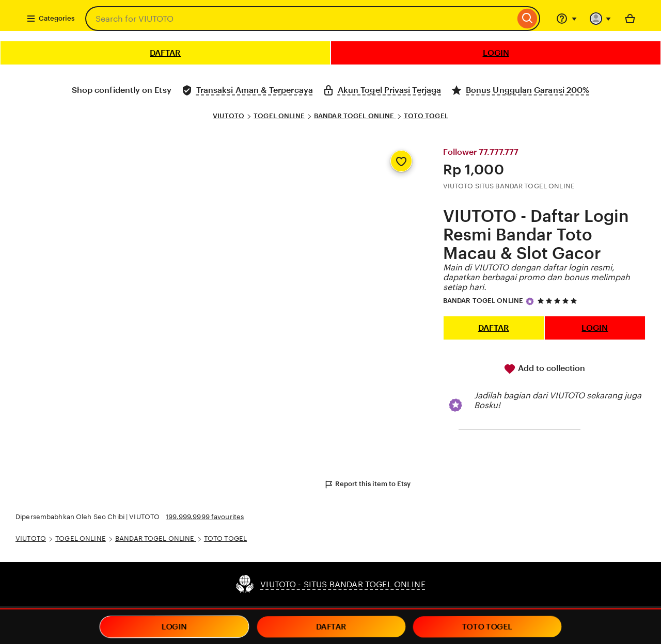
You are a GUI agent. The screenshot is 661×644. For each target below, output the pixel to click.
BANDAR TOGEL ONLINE (355, 116)
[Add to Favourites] (401, 161)
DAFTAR (165, 53)
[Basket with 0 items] (630, 19)
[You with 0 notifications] (601, 19)
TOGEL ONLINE (279, 116)
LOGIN (496, 53)
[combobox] (300, 19)
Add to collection (544, 369)
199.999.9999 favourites (205, 517)
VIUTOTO (229, 116)
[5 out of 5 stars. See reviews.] (559, 301)
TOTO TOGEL (426, 116)
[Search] (528, 19)
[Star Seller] (530, 301)
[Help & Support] (566, 19)
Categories (50, 19)
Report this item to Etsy (367, 485)
